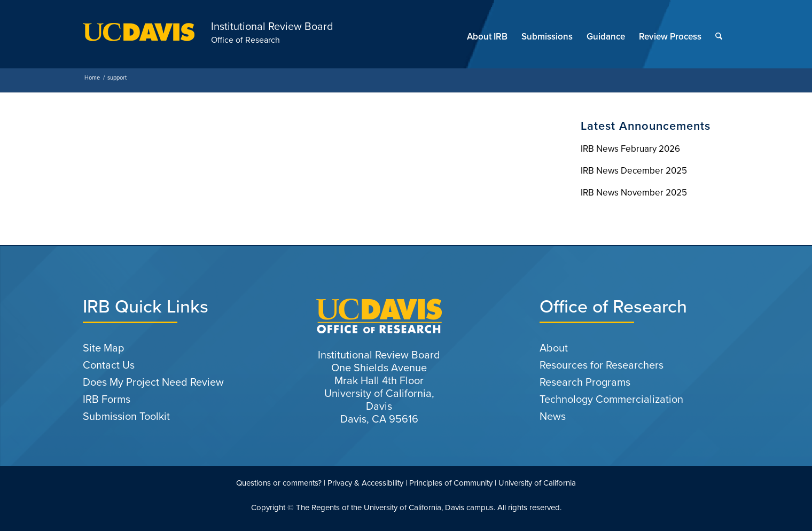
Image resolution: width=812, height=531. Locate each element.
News (553, 416)
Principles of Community (451, 483)
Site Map (103, 348)
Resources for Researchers (602, 365)
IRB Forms (107, 399)
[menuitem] (487, 37)
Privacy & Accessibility (365, 483)
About (554, 348)
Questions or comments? (279, 483)
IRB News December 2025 (634, 171)
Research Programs (585, 382)
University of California (537, 483)
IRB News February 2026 (630, 149)
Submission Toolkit (126, 416)
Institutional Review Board (272, 26)
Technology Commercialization (611, 399)
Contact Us (109, 365)
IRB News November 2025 (634, 193)
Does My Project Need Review (153, 382)
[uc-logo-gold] (139, 37)
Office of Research (245, 40)
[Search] (719, 37)
